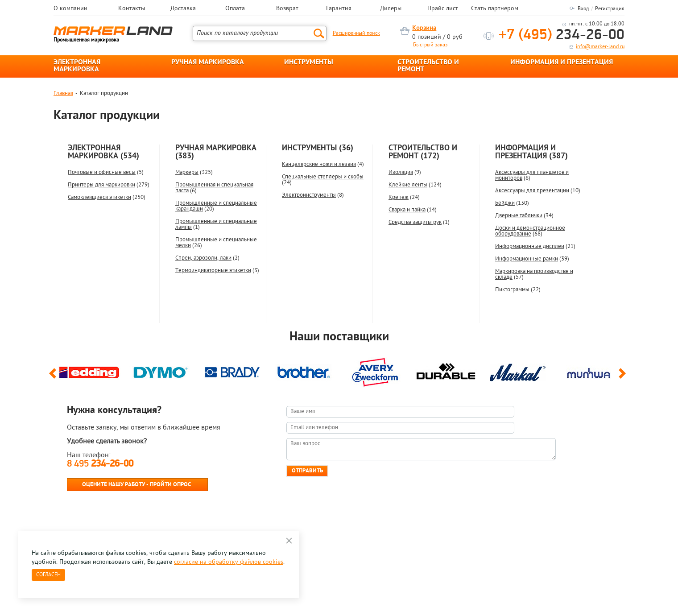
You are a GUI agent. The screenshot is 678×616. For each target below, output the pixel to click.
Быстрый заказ (430, 45)
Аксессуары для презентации (532, 191)
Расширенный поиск (356, 33)
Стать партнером (495, 9)
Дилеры (391, 9)
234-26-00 (562, 35)
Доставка (183, 9)
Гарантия (339, 9)
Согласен (48, 575)
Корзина (424, 28)
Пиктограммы (512, 290)
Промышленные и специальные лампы (216, 224)
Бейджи (505, 203)
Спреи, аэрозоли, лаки (203, 258)
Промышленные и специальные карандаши (216, 206)
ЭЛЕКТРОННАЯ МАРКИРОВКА (77, 66)
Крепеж (399, 197)
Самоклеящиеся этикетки (99, 197)
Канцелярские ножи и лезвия (319, 164)
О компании (70, 9)
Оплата (235, 9)
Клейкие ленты (408, 185)
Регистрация (610, 9)
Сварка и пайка (407, 210)
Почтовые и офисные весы (102, 172)
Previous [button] (54, 377)
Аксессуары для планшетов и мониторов (532, 175)
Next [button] (624, 377)
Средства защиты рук (415, 222)
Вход (583, 9)
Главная (63, 93)
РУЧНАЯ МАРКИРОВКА (208, 62)
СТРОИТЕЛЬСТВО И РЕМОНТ (428, 66)
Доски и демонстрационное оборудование (530, 231)
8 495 (100, 464)
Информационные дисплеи (530, 246)
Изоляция (401, 172)
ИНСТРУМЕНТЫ (309, 62)
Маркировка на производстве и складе (534, 274)
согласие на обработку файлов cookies (229, 562)
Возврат (287, 9)
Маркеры (187, 172)
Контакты (132, 9)
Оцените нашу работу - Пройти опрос (136, 485)
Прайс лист (443, 9)
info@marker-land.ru (600, 47)
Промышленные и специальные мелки (216, 243)
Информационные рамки (527, 259)
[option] (89, 370)
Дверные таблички (519, 216)
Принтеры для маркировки (101, 185)
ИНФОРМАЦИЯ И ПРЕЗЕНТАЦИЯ (562, 62)
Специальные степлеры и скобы (323, 177)
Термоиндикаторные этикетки (213, 271)
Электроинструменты (309, 195)
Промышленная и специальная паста (214, 188)
